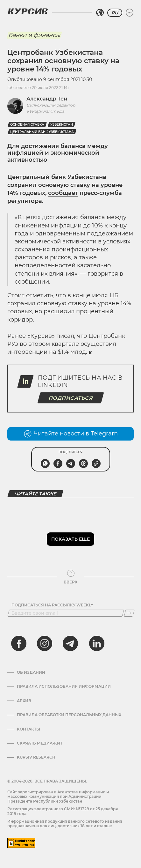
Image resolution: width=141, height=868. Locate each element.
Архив (24, 701)
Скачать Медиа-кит (40, 743)
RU (115, 13)
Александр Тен (47, 99)
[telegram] (70, 643)
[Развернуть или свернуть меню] (130, 13)
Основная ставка (27, 125)
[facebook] (19, 643)
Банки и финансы (34, 35)
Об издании (31, 672)
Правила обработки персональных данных (69, 715)
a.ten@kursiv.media (45, 111)
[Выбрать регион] (100, 13)
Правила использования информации (64, 686)
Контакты (28, 729)
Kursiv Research (36, 757)
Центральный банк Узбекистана (42, 132)
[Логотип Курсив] (28, 11)
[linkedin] (96, 643)
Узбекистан (62, 125)
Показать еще (70, 539)
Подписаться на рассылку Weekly (52, 605)
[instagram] (45, 643)
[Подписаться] (129, 613)
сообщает (63, 193)
